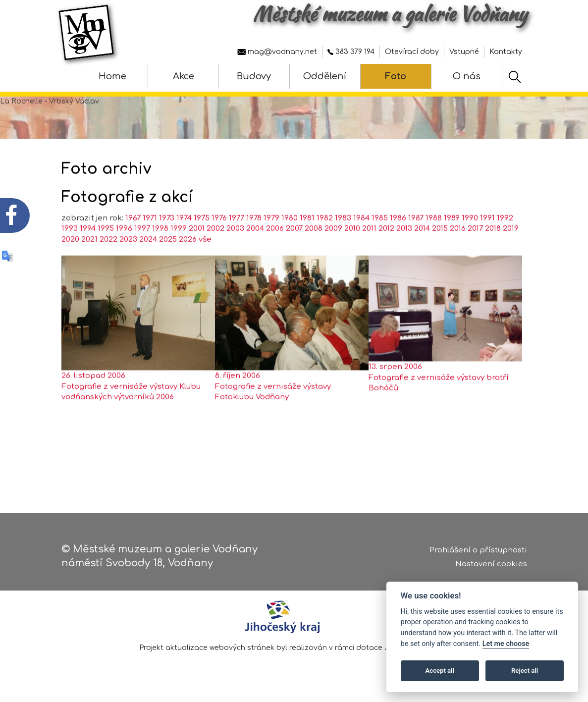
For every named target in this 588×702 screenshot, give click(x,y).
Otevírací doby (412, 52)
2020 (70, 258)
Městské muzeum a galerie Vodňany (390, 14)
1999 (179, 248)
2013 (404, 248)
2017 (475, 248)
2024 (148, 258)
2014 (422, 248)
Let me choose (506, 644)
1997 (142, 248)
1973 (167, 237)
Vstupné (464, 52)
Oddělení (325, 76)
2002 (215, 248)
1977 (237, 237)
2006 (275, 248)
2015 (440, 248)
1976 (219, 237)
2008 (314, 248)
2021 (89, 258)
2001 (197, 248)
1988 (434, 237)
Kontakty (506, 52)
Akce (184, 76)
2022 (108, 258)
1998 (160, 248)
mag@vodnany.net (277, 52)
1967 (133, 237)
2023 (128, 258)
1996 (124, 248)
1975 (202, 237)
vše (205, 258)
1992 (505, 237)
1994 (88, 248)
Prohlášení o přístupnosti (478, 554)
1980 (290, 237)
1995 (106, 248)
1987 (416, 237)
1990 (470, 237)
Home (112, 76)
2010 (352, 248)
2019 (511, 248)
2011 (369, 248)
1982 (325, 237)
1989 (452, 237)
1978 (254, 237)
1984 (361, 237)
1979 (271, 237)
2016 (458, 248)
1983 (343, 237)
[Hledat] (515, 77)
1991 (487, 237)
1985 (380, 237)
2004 (255, 248)
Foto (396, 76)
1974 (184, 237)
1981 (307, 237)
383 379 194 (351, 52)
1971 (150, 237)
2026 (188, 258)
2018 (493, 248)
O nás (467, 76)
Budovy (254, 76)
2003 (235, 248)
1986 (398, 237)
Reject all (525, 671)
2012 (386, 248)
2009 (333, 248)
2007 (294, 248)
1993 (70, 248)
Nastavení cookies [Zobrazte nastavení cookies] (491, 568)
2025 (168, 258)
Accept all (440, 671)
